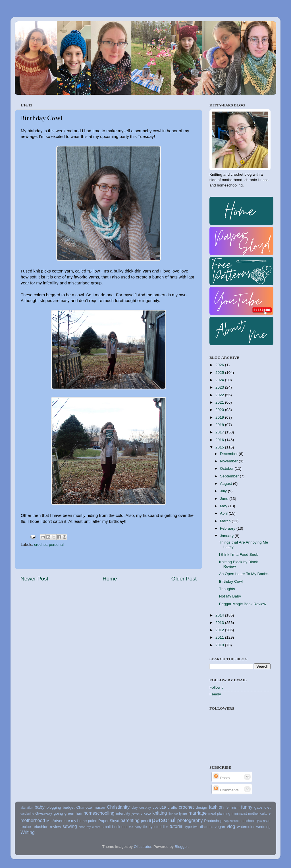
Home (110, 579)
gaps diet (262, 807)
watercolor (246, 827)
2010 (220, 645)
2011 (220, 637)
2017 (220, 432)
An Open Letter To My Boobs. (244, 574)
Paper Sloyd (109, 821)
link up (173, 814)
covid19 (159, 807)
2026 (220, 365)
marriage (198, 813)
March (226, 521)
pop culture (231, 821)
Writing (28, 832)
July (224, 491)
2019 (220, 417)
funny (247, 807)
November (229, 461)
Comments (226, 790)
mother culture (259, 814)
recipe (26, 827)
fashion (216, 807)
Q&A (259, 821)
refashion (40, 827)
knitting (160, 813)
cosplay (145, 808)
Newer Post (34, 579)
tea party (135, 827)
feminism (233, 808)
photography (190, 820)
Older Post (184, 579)
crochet (40, 545)
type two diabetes (199, 827)
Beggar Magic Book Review (243, 604)
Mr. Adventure (58, 821)
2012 (220, 630)
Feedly (215, 694)
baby (40, 807)
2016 (220, 440)
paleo (93, 821)
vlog (231, 826)
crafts (172, 807)
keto (147, 813)
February (228, 528)
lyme (183, 813)
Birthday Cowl (231, 581)
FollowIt (216, 687)
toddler (162, 827)
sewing (70, 826)
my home (79, 821)
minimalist (239, 814)
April (224, 513)
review (56, 827)
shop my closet (90, 827)
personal (56, 545)
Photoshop (213, 821)
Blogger (181, 847)
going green (64, 813)
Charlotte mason (91, 807)
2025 (220, 373)
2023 (220, 387)
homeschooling (99, 813)
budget (69, 807)
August (226, 484)
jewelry (137, 814)
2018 (220, 425)
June (225, 499)
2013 (220, 623)
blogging (54, 807)
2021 (220, 402)
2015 (220, 447)
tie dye (149, 827)
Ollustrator (143, 847)
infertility (123, 813)
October (227, 468)
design (201, 807)
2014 (220, 615)
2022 (220, 395)
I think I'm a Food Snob (239, 554)
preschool (247, 821)
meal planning (219, 814)
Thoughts (227, 589)
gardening (27, 814)
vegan (220, 827)
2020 (220, 410)
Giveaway (44, 813)
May (224, 506)
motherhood (33, 820)
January (227, 536)
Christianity (118, 807)
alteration (27, 808)
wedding (263, 827)
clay (135, 808)
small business (115, 827)
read (267, 821)
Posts (221, 778)
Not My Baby (230, 596)
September (230, 476)
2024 (220, 380)
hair (79, 813)
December (229, 454)
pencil (146, 821)
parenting (130, 820)
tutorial (177, 826)
